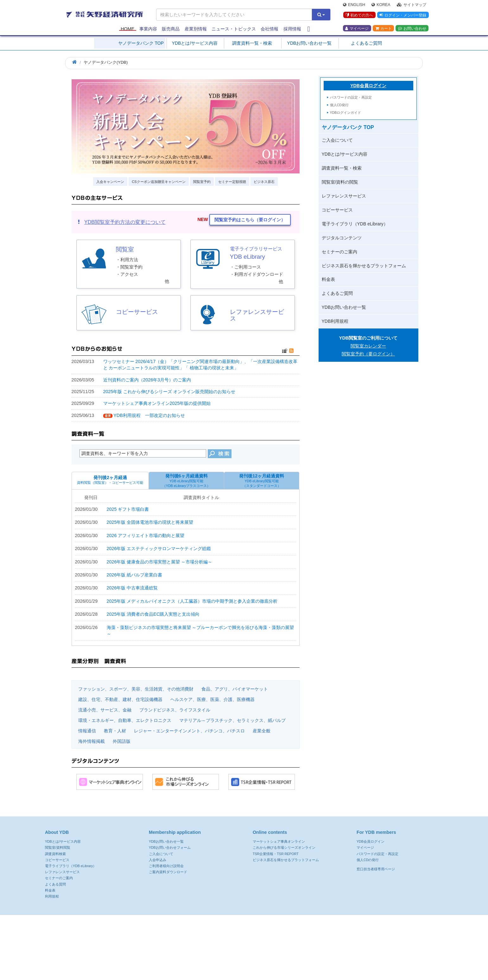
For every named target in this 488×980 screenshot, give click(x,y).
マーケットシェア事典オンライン (279, 841)
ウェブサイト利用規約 (154, 953)
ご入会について (337, 140)
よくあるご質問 (366, 43)
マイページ (357, 29)
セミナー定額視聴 (232, 182)
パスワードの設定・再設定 (351, 97)
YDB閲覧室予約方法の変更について (125, 222)
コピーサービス (337, 210)
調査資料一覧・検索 (252, 43)
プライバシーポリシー (104, 953)
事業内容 (148, 29)
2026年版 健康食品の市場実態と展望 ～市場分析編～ (160, 562)
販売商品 (171, 29)
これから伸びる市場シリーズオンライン (284, 847)
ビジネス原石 (264, 182)
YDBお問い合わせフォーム (170, 847)
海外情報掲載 (92, 741)
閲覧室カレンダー (368, 346)
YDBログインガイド (346, 113)
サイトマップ (412, 5)
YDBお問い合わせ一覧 (310, 43)
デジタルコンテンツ (342, 238)
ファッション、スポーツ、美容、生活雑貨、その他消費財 (136, 689)
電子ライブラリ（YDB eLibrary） (355, 224)
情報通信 (87, 731)
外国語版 (122, 741)
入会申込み (158, 860)
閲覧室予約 (202, 182)
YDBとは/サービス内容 (195, 43)
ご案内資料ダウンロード (168, 872)
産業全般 (262, 731)
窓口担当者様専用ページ (376, 869)
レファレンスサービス (344, 196)
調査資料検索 (55, 854)
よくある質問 (55, 884)
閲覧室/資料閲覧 (58, 847)
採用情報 (292, 29)
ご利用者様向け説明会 (166, 866)
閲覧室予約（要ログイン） (368, 354)
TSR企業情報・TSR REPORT (276, 854)
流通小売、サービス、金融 (105, 710)
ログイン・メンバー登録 (403, 16)
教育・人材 (115, 731)
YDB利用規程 (335, 321)
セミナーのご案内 (339, 252)
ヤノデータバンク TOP (141, 43)
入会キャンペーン (110, 182)
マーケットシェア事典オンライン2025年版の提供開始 (157, 403)
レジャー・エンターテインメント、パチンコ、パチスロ (189, 731)
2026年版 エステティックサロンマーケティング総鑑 (159, 548)
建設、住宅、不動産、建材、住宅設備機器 (120, 699)
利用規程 (52, 896)
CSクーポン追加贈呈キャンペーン (158, 182)
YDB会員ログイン (368, 86)
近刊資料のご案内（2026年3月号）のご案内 (147, 380)
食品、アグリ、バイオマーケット (235, 689)
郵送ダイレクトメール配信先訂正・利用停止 (223, 953)
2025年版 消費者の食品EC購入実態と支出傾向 (153, 614)
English (354, 5)
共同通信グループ (358, 953)
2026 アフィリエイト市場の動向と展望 (146, 535)
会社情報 (269, 29)
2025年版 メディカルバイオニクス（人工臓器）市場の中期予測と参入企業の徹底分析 (192, 601)
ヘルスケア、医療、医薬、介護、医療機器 (212, 699)
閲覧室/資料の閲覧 (340, 182)
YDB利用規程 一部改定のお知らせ (149, 415)
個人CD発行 (339, 105)
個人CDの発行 (368, 860)
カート (383, 29)
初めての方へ (359, 16)
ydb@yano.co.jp (320, 933)
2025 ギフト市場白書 (128, 509)
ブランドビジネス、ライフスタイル (175, 710)
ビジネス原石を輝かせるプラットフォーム (364, 266)
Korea (381, 5)
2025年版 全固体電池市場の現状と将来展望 (150, 522)
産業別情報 (196, 29)
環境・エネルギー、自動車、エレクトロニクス (125, 720)
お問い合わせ (412, 29)
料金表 (328, 279)
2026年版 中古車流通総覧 (132, 588)
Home (127, 29)
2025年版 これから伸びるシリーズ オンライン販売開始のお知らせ (169, 392)
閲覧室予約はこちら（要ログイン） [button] (250, 220)
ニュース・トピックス (234, 29)
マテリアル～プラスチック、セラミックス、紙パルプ (232, 720)
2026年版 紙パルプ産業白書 (135, 575)
